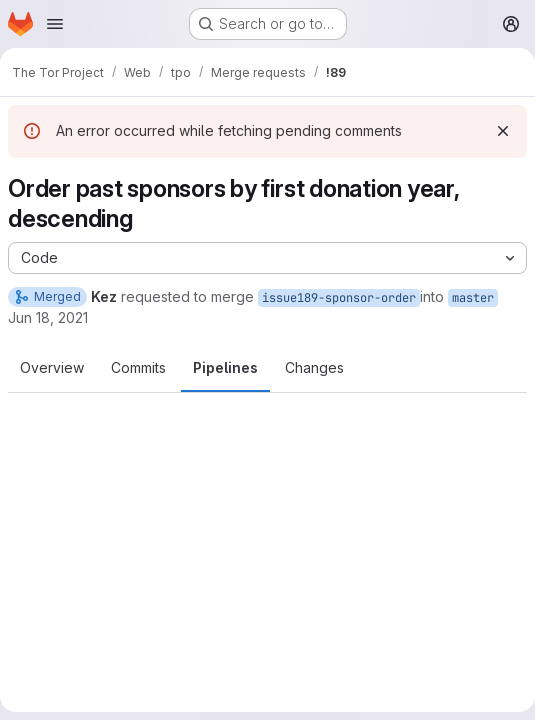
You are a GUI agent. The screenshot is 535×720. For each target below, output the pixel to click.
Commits (138, 367)
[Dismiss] (503, 131)
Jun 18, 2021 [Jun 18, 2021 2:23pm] (48, 317)
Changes (314, 367)
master (473, 298)
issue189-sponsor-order (339, 298)
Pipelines (225, 367)
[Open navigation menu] (55, 24)
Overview (52, 367)
